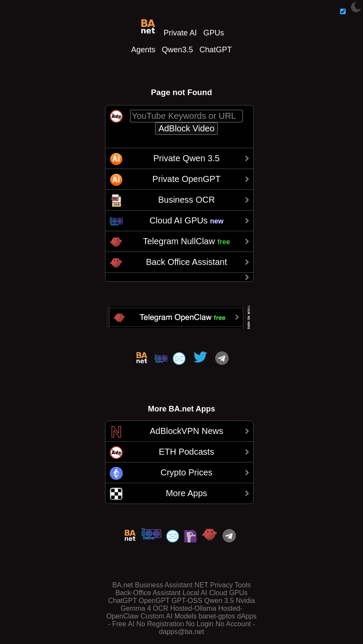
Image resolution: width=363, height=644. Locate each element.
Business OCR (186, 200)
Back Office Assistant (187, 262)
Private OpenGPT (187, 179)
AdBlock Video (187, 128)
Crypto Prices (186, 472)
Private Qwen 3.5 (186, 158)
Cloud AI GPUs (186, 220)
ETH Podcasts (187, 452)
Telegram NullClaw (187, 241)
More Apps (187, 493)
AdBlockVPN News (186, 431)
